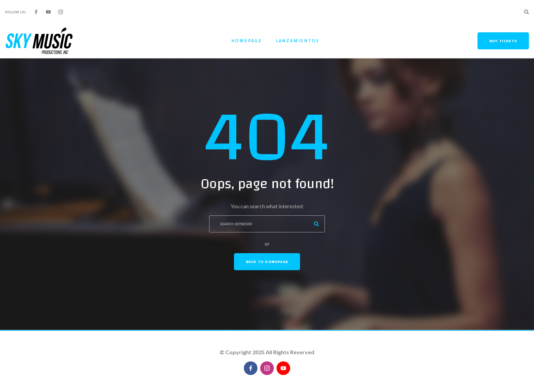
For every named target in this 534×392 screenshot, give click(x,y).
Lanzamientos (298, 41)
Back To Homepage (267, 262)
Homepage (247, 41)
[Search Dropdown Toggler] (527, 12)
